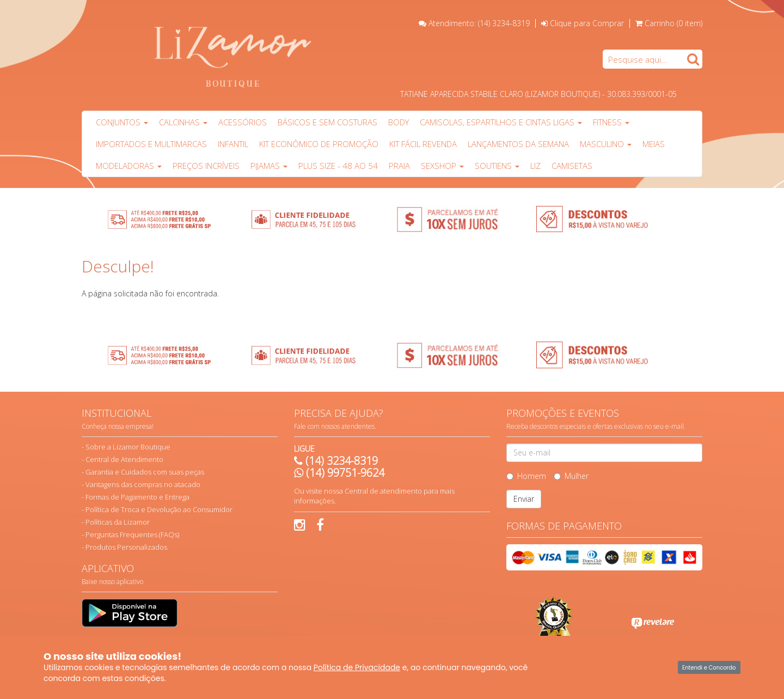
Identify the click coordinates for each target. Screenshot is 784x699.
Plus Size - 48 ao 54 (338, 166)
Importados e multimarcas (151, 144)
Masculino (606, 144)
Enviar (524, 499)
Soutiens (497, 166)
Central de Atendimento (124, 459)
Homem (526, 476)
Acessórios (243, 122)
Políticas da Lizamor (118, 522)
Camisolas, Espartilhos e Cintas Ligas (501, 122)
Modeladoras (129, 166)
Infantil (233, 144)
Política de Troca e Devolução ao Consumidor (159, 509)
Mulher (571, 476)
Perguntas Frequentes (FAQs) (132, 534)
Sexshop (442, 166)
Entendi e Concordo (709, 668)
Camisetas (572, 166)
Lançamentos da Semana (518, 144)
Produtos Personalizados (126, 547)
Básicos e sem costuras (327, 122)
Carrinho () (673, 23)
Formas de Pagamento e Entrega (137, 497)
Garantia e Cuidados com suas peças (145, 472)
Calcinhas (183, 122)
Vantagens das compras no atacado (143, 484)
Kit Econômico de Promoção (319, 144)
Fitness (611, 122)
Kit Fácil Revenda (423, 144)
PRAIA (399, 166)
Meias (654, 144)
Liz (535, 166)
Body (399, 122)
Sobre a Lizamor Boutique (128, 447)
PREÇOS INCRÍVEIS (206, 166)
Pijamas (269, 166)
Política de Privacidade (357, 667)
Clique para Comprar (583, 23)
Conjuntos (122, 122)
